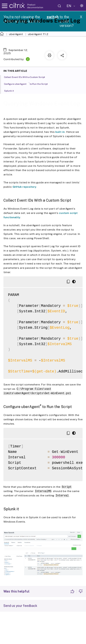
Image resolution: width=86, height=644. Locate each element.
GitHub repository (24, 187)
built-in (60, 132)
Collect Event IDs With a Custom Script (27, 77)
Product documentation (35, 6)
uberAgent (16, 34)
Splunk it (12, 90)
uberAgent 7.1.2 (38, 34)
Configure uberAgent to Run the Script (28, 84)
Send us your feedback (20, 606)
